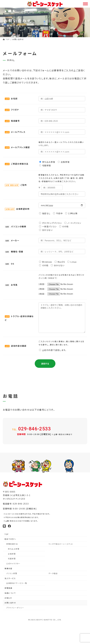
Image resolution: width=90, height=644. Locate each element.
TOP (7, 534)
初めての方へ (10, 539)
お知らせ (8, 598)
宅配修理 (12, 559)
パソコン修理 (12, 574)
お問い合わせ (10, 603)
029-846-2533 (33, 429)
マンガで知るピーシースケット (61, 544)
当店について (10, 593)
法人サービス (10, 579)
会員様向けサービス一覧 (17, 583)
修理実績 (8, 588)
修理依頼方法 (12, 544)
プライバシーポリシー (15, 608)
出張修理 (12, 554)
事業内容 (8, 569)
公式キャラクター (13, 564)
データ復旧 (53, 574)
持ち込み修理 (14, 549)
